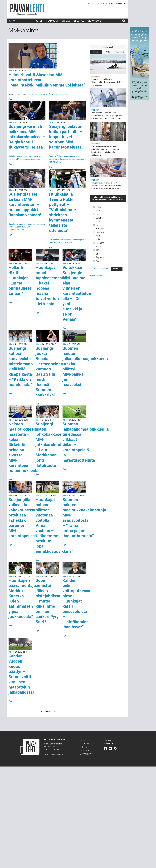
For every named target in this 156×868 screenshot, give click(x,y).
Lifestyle (79, 21)
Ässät (99, 261)
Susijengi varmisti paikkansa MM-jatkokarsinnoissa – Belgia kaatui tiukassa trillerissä (27, 137)
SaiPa (99, 247)
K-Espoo (100, 229)
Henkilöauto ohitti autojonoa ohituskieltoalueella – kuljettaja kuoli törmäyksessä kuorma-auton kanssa (107, 116)
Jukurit (99, 218)
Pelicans (100, 243)
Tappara (100, 257)
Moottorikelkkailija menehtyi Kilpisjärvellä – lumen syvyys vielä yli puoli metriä (107, 82)
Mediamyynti (121, 3)
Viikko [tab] (108, 52)
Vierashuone (95, 21)
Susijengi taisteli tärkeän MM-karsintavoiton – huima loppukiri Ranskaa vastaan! (25, 204)
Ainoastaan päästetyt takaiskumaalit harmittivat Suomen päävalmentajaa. (39, 94)
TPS (98, 250)
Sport (99, 254)
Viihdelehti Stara (97, 276)
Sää (12, 21)
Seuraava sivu (50, 712)
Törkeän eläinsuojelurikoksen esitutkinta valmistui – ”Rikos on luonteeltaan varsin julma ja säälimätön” (105, 151)
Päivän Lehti (27, 9)
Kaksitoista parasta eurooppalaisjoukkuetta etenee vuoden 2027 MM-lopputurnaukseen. (27, 227)
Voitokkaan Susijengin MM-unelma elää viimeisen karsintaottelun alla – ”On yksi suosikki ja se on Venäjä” (77, 293)
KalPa (99, 225)
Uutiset (40, 21)
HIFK (98, 207)
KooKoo (100, 232)
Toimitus (110, 3)
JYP (98, 221)
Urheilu (66, 21)
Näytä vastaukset (102, 269)
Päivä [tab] (96, 52)
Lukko (99, 239)
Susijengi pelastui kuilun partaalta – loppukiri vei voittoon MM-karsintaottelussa (66, 137)
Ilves (98, 214)
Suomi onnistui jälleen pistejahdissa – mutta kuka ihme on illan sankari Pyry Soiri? (48, 601)
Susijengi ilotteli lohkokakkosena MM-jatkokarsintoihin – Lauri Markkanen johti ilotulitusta (51, 445)
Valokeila (53, 21)
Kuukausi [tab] (120, 52)
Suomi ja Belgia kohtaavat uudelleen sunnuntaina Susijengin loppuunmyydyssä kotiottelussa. (67, 159)
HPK (98, 211)
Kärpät (99, 236)
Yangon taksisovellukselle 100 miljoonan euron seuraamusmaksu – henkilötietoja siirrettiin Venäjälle (107, 186)
